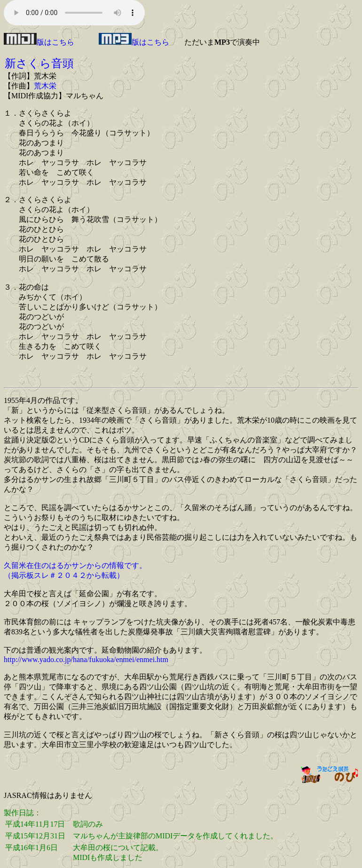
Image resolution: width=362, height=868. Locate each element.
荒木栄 (45, 86)
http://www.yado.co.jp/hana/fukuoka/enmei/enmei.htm (86, 659)
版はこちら (39, 42)
